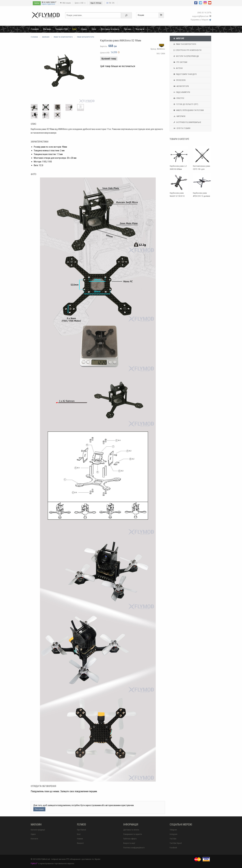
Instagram (173, 834)
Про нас (128, 29)
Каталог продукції (38, 830)
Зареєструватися (48, 4)
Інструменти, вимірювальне (187, 122)
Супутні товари (182, 128)
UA (107, 3)
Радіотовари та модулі (185, 74)
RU (110, 3)
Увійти (37, 3)
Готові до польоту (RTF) (186, 104)
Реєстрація (39, 809)
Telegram (173, 830)
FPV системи (180, 62)
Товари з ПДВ (62, 29)
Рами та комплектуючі (185, 44)
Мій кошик (65, 3)
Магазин (47, 29)
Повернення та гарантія (133, 834)
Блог (94, 29)
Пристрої (178, 98)
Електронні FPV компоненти (187, 50)
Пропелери (179, 80)
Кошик (151, 15)
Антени (178, 68)
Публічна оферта (130, 839)
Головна (35, 29)
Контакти (140, 29)
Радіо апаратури (181, 92)
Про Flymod (81, 830)
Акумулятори (181, 86)
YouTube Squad (176, 843)
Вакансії (80, 843)
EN (113, 3)
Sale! (74, 29)
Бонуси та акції (129, 843)
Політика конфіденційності (134, 848)
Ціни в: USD (80, 3)
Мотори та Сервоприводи (186, 56)
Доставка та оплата (110, 29)
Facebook (173, 848)
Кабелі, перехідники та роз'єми (188, 110)
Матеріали (179, 116)
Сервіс (84, 29)
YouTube (173, 839)
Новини (80, 839)
